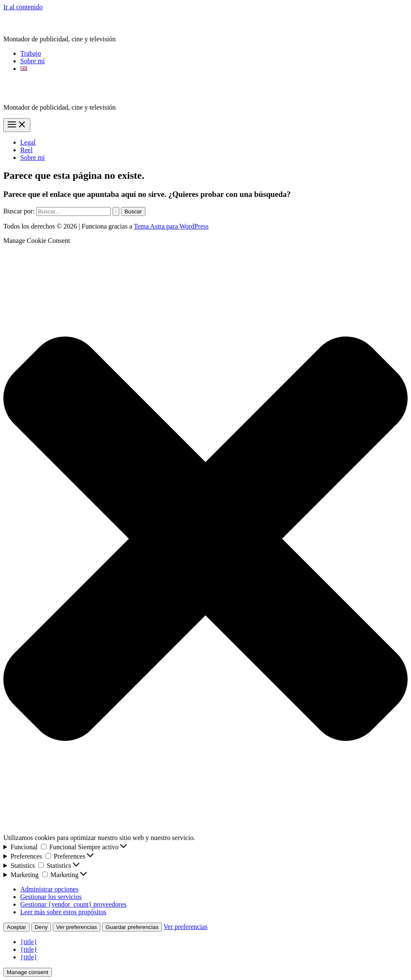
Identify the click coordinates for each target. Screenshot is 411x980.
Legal (28, 142)
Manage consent (28, 972)
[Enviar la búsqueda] (116, 211)
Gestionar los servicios (51, 897)
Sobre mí (32, 61)
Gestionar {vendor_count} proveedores (73, 904)
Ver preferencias (77, 927)
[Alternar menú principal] (17, 125)
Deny (41, 927)
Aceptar (16, 927)
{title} (29, 942)
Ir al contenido (23, 7)
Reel (26, 150)
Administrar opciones (49, 889)
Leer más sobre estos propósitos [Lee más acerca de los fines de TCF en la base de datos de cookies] (63, 912)
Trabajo (31, 53)
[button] (205, 540)
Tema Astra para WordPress (171, 226)
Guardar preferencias (132, 927)
